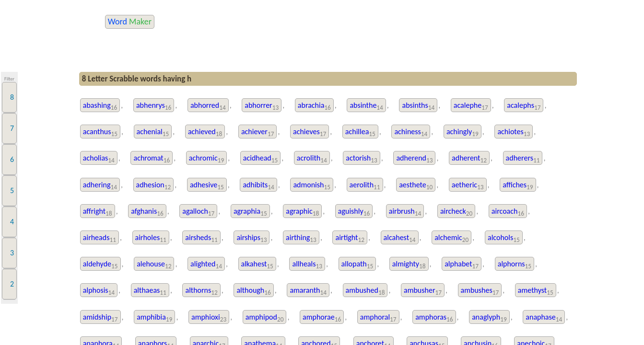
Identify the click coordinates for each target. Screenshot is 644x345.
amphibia (154, 318)
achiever (258, 132)
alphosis (99, 291)
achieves (310, 132)
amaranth (308, 291)
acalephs (524, 106)
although (253, 291)
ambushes (480, 291)
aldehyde (100, 265)
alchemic (451, 238)
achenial (153, 132)
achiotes (514, 132)
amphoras (434, 318)
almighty (409, 265)
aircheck (456, 212)
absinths (418, 106)
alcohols (504, 238)
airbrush (405, 212)
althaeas (150, 291)
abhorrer (262, 106)
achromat (152, 159)
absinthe (366, 106)
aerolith (365, 186)
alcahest (400, 238)
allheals (307, 265)
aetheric (468, 186)
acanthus (100, 132)
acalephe (471, 106)
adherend (414, 159)
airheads (100, 238)
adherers (523, 159)
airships (252, 238)
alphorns (515, 265)
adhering (100, 186)
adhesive (207, 186)
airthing (301, 238)
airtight (350, 238)
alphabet (462, 265)
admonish (312, 186)
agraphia (250, 212)
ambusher (423, 291)
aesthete (416, 186)
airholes (151, 238)
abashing (100, 106)
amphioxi (209, 318)
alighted (206, 265)
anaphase (544, 318)
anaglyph (489, 318)
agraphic (302, 212)
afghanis (147, 212)
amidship (100, 318)
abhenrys (154, 106)
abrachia (314, 106)
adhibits (258, 186)
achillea (360, 132)
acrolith (312, 159)
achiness (411, 132)
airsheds (201, 238)
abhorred (208, 106)
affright (98, 212)
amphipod (265, 318)
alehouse (154, 265)
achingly (463, 132)
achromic (206, 159)
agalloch (198, 212)
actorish (362, 159)
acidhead (260, 159)
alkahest (257, 265)
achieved (205, 132)
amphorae (322, 318)
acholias (99, 159)
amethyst (536, 291)
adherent (469, 159)
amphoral (378, 318)
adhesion (154, 186)
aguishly (354, 212)
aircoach (508, 212)
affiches (518, 186)
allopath (357, 265)
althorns (201, 291)
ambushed (365, 291)
